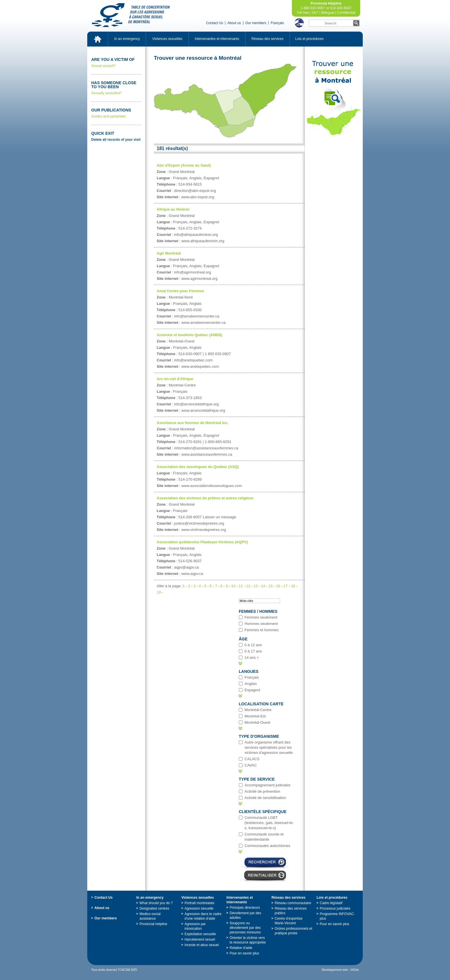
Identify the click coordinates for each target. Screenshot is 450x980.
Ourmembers (256, 23)
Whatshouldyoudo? (156, 903)
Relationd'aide (241, 948)
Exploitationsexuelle (200, 934)
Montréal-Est (255, 716)
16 (278, 586)
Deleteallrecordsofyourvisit (116, 140)
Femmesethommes (261, 630)
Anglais (251, 684)
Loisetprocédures (310, 39)
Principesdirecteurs (245, 908)
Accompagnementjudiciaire (267, 785)
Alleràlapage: (170, 586)
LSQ (299, 23)
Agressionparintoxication (195, 926)
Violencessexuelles (167, 39)
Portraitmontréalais (199, 903)
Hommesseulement (261, 624)
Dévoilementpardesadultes (245, 915)
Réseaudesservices (267, 39)
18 (293, 586)
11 (241, 586)
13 (256, 586)
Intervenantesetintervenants (217, 39)
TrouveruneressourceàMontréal (334, 98)
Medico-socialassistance (150, 916)
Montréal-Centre (258, 710)
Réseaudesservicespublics (291, 911)
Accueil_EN (98, 39)
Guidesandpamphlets (116, 113)
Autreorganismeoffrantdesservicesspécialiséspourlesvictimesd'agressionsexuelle (269, 747)
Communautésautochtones (267, 846)
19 (159, 592)
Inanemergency (127, 39)
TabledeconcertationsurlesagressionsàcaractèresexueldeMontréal (131, 15)
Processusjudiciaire (335, 908)
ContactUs (215, 23)
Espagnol (252, 690)
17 (286, 586)
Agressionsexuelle (199, 908)
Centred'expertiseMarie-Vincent (289, 921)
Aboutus (234, 23)
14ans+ (252, 657)
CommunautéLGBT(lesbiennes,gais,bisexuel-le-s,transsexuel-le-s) (269, 823)
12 (248, 586)
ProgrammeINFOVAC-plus (337, 916)
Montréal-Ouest (257, 722)
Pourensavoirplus (244, 953)
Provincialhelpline (153, 924)
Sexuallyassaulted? (116, 88)
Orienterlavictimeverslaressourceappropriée (248, 940)
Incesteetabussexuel (202, 945)
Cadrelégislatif (331, 903)
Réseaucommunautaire (293, 903)
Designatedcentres (154, 908)
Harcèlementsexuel (200, 939)
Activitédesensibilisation (265, 798)
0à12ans (253, 645)
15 (271, 586)
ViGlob (354, 970)
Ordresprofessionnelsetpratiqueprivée (293, 931)
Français (277, 23)
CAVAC (251, 765)
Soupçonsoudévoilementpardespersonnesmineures (245, 928)
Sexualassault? (116, 62)
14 (263, 586)
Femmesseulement (261, 617)
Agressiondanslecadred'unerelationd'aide (203, 916)
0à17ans (253, 651)
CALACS (252, 759)
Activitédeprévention (262, 791)
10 (233, 586)
